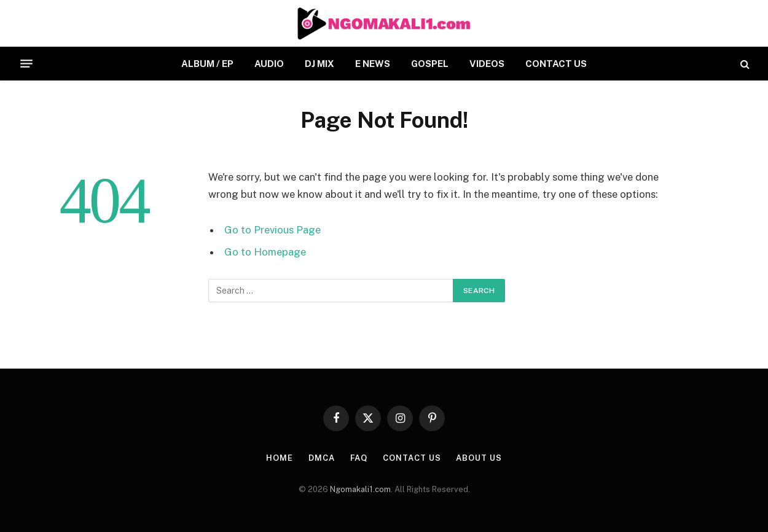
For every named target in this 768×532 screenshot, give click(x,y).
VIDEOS (487, 64)
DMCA (322, 458)
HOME (280, 458)
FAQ (359, 458)
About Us (479, 458)
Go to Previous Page (272, 230)
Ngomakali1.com (360, 489)
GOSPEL (430, 64)
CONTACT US (556, 64)
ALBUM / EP (207, 64)
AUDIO (269, 64)
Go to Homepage (265, 252)
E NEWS (373, 64)
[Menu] (26, 64)
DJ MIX (319, 64)
